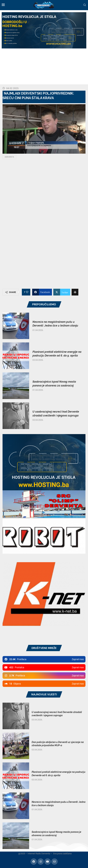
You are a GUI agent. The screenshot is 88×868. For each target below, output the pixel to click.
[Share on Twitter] (62, 292)
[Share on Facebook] (42, 292)
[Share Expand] (75, 292)
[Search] (85, 5)
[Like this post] (27, 292)
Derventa (9, 157)
